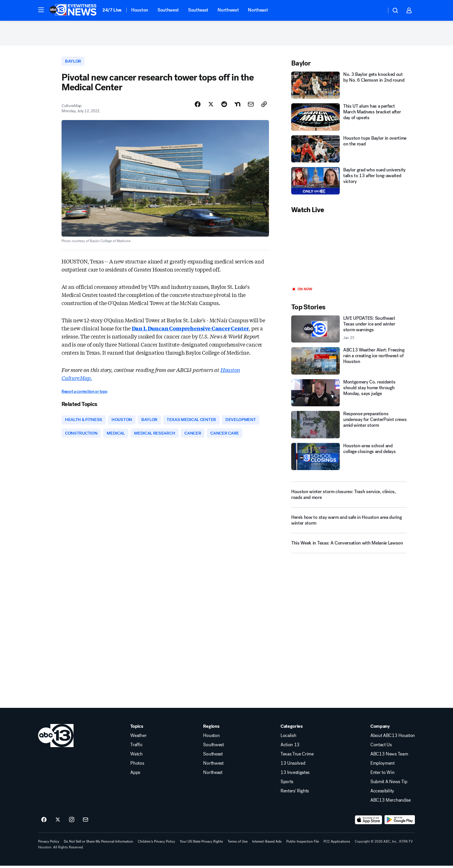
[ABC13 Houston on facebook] (44, 822)
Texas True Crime (297, 756)
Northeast (258, 10)
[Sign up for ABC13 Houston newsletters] (86, 822)
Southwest (168, 10)
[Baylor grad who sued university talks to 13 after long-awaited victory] (349, 182)
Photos (137, 766)
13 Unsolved (293, 766)
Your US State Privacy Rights (201, 844)
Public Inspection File (303, 844)
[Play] (349, 252)
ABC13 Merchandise (391, 802)
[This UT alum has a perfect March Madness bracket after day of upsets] (349, 118)
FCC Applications (337, 844)
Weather (138, 738)
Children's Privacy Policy (156, 844)
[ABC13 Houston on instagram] (72, 822)
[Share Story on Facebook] (198, 106)
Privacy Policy (49, 844)
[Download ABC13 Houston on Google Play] (400, 822)
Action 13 (290, 747)
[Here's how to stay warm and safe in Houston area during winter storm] (349, 524)
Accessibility (382, 793)
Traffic (136, 747)
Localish (288, 738)
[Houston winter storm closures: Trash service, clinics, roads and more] (349, 496)
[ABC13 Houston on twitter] (58, 822)
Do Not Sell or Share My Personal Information (99, 844)
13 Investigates (295, 775)
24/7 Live (112, 10)
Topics (137, 729)
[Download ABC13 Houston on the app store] (369, 822)
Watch (136, 756)
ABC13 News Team (389, 756)
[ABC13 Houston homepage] (73, 10)
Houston (140, 10)
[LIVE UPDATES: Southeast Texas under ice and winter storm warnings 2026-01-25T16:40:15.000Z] (349, 330)
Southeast (198, 10)
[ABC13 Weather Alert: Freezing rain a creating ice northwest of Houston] (349, 362)
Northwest (228, 10)
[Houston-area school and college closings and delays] (349, 458)
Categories (292, 729)
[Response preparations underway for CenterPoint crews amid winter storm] (349, 426)
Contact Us (381, 747)
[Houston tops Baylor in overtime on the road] (349, 150)
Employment (383, 766)
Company (380, 729)
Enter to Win (382, 775)
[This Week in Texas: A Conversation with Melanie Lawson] (349, 547)
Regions (211, 729)
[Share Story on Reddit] (224, 106)
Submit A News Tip (389, 784)
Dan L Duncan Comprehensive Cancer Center (190, 330)
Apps (135, 775)
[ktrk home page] (56, 738)
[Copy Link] (264, 106)
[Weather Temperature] (377, 10)
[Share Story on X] (211, 106)
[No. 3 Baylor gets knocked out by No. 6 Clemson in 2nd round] (349, 86)
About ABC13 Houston (393, 738)
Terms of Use (238, 844)
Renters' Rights (295, 793)
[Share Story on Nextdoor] (237, 106)
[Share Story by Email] (251, 106)
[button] (41, 10)
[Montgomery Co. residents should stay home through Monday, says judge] (349, 394)
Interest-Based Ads (267, 844)
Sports (287, 784)
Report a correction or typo (84, 393)
